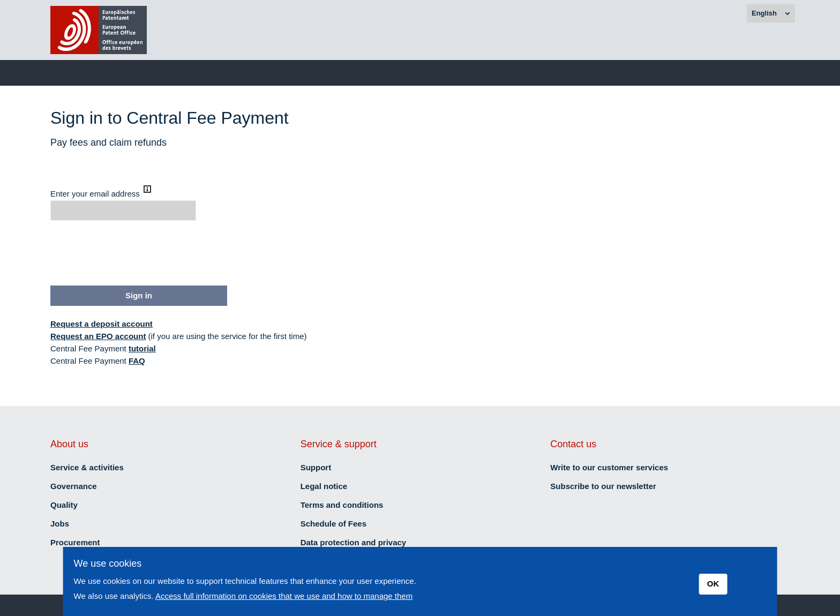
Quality (64, 505)
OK (713, 584)
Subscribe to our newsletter (603, 486)
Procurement (75, 542)
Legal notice (324, 486)
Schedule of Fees (333, 524)
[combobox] (771, 13)
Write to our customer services (609, 467)
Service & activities (87, 467)
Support (316, 467)
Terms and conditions (342, 505)
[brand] (99, 30)
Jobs (60, 524)
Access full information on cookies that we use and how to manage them (284, 596)
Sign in (139, 295)
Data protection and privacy (354, 542)
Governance (74, 486)
